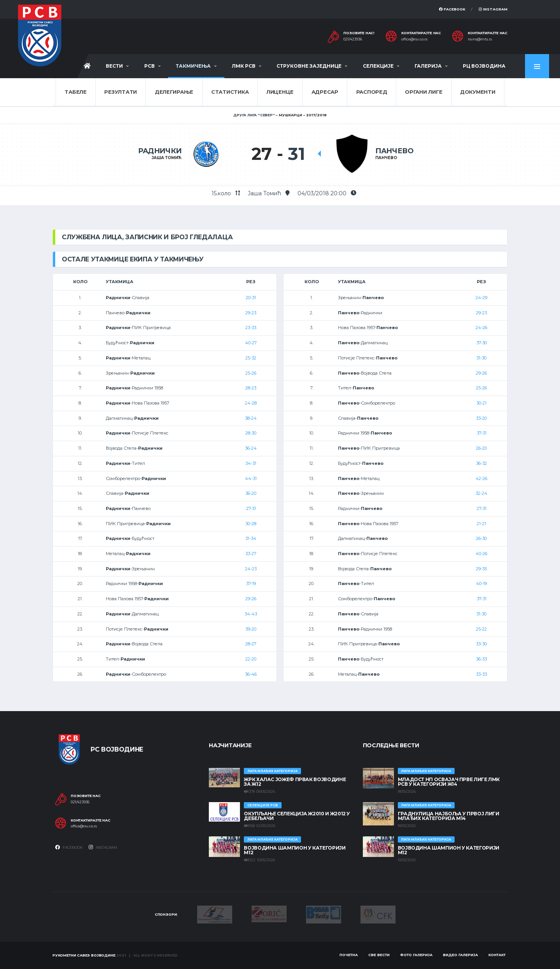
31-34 (251, 538)
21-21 (481, 524)
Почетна (349, 955)
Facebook (452, 9)
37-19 (251, 584)
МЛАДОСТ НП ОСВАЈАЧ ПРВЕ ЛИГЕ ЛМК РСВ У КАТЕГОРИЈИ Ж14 (449, 782)
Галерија (428, 66)
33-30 (481, 644)
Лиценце (280, 92)
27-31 (251, 508)
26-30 (481, 538)
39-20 (251, 629)
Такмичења (193, 66)
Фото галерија (416, 955)
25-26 (251, 373)
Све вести (379, 955)
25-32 (251, 358)
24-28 (251, 403)
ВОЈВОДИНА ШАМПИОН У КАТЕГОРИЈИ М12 (295, 850)
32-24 (481, 493)
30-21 (481, 403)
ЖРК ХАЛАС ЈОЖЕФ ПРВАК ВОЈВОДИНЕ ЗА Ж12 (295, 782)
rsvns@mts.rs (480, 39)
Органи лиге (423, 92)
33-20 (481, 418)
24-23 (251, 569)
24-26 (481, 328)
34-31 (251, 463)
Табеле (75, 92)
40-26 (481, 554)
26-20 (481, 448)
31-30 (481, 358)
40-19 (481, 584)
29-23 (251, 313)
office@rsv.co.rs (414, 39)
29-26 (251, 599)
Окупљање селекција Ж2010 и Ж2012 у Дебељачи (297, 816)
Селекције (378, 66)
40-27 (251, 343)
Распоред (372, 92)
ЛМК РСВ (244, 66)
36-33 (481, 659)
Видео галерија (460, 955)
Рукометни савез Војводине (84, 955)
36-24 (251, 448)
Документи (478, 92)
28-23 (251, 388)
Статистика (230, 92)
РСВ (150, 66)
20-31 (251, 298)
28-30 (251, 433)
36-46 (251, 674)
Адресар (325, 92)
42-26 (481, 478)
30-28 (251, 524)
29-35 (481, 569)
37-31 (482, 433)
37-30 (482, 343)
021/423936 (353, 39)
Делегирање (174, 92)
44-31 (251, 478)
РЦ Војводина (484, 66)
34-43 (251, 614)
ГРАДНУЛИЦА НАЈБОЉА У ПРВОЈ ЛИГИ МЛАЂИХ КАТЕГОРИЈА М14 (449, 816)
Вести (114, 66)
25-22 (481, 629)
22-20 (251, 659)
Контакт (497, 955)
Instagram (493, 9)
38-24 (251, 418)
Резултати (121, 92)
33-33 (481, 674)
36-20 (251, 493)
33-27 (251, 554)
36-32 (481, 463)
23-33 (251, 328)
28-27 (251, 644)
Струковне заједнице (309, 66)
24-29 (481, 298)
